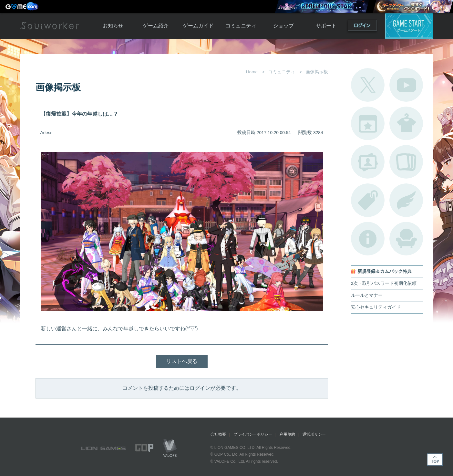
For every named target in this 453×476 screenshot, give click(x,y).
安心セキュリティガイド (376, 307)
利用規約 (287, 434)
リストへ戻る (182, 361)
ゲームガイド (198, 26)
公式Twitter (368, 85)
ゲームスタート (409, 26)
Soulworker (50, 26)
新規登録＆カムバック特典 (385, 271)
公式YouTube (406, 85)
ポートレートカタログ (368, 162)
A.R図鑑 (406, 162)
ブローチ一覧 (406, 200)
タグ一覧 (368, 200)
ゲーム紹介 (156, 26)
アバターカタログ (406, 123)
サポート (326, 26)
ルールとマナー (367, 295)
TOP (435, 460)
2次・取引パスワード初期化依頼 (384, 283)
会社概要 (218, 434)
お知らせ (113, 26)
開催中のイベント (368, 123)
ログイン (362, 27)
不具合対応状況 (368, 239)
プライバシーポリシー (253, 434)
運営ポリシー (314, 434)
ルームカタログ (406, 239)
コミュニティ (241, 26)
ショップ (283, 26)
